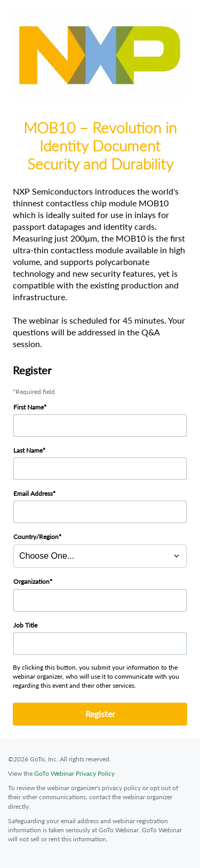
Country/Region (36, 537)
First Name (29, 407)
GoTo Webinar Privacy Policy (74, 773)
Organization (31, 581)
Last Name (28, 450)
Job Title (25, 625)
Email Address (33, 493)
